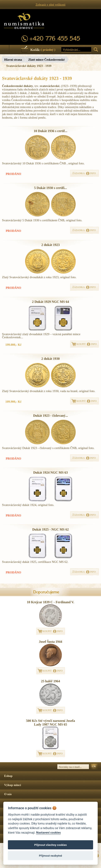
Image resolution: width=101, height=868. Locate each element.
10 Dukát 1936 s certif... (50, 131)
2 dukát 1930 (50, 359)
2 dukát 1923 (50, 245)
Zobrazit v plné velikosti (50, 5)
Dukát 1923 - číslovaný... (50, 416)
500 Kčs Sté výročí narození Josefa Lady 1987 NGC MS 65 (50, 723)
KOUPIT (81, 344)
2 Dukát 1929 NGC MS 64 (50, 302)
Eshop (8, 776)
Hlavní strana (13, 60)
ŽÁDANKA (78, 173)
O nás (8, 794)
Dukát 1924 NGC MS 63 (50, 473)
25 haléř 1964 (50, 681)
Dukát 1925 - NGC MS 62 (50, 529)
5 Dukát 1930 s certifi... (50, 188)
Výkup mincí (13, 785)
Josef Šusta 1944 (50, 642)
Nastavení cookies (48, 833)
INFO (93, 173)
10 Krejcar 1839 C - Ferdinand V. (50, 602)
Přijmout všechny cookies (51, 845)
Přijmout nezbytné (50, 856)
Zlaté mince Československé (46, 60)
